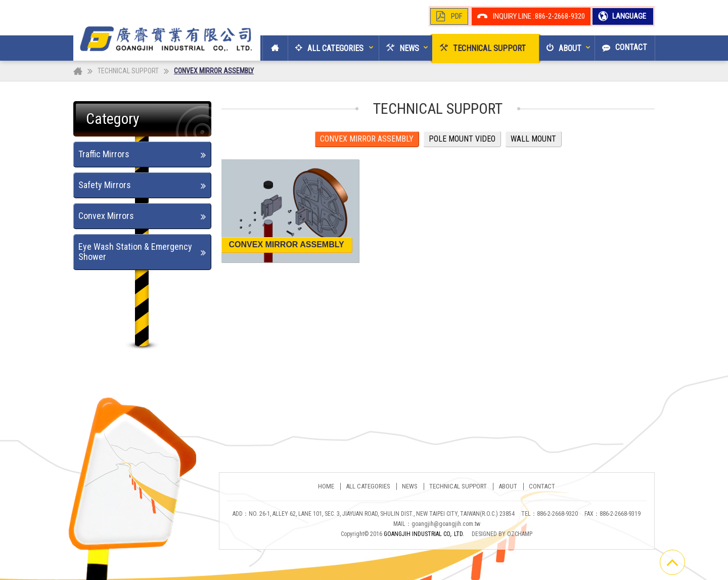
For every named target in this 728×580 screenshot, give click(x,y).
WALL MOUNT (533, 139)
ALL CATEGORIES (368, 486)
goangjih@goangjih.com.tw (446, 524)
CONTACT (542, 486)
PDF (457, 16)
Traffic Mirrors (104, 154)
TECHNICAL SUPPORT (128, 71)
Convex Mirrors (106, 216)
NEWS (410, 486)
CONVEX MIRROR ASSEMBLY (367, 139)
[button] (326, 48)
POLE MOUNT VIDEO (462, 139)
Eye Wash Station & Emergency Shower (135, 252)
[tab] (142, 154)
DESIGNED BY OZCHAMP (502, 534)
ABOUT (508, 486)
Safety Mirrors (105, 185)
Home (326, 486)
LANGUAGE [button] (628, 16)
